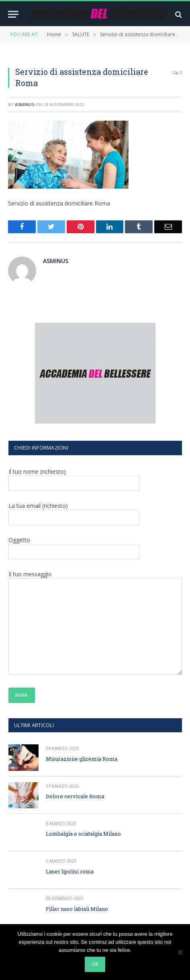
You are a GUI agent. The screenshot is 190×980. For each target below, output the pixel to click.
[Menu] (13, 14)
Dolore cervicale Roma (75, 796)
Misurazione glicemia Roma (82, 759)
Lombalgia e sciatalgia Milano (83, 834)
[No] (180, 952)
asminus (25, 104)
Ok (95, 964)
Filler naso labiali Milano (77, 909)
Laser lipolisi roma (70, 871)
